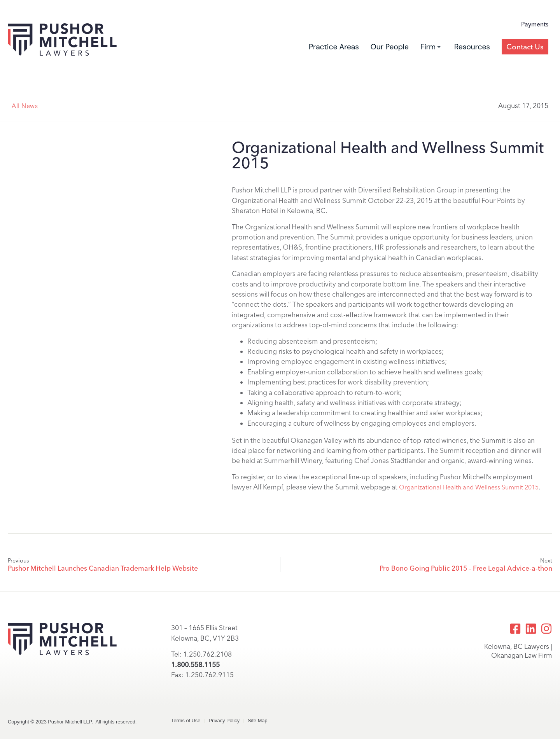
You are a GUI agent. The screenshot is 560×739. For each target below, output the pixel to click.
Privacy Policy (224, 721)
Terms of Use (186, 721)
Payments (535, 24)
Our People (390, 47)
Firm (430, 47)
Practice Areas (334, 47)
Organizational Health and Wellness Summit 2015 (469, 487)
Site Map (258, 721)
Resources (472, 47)
